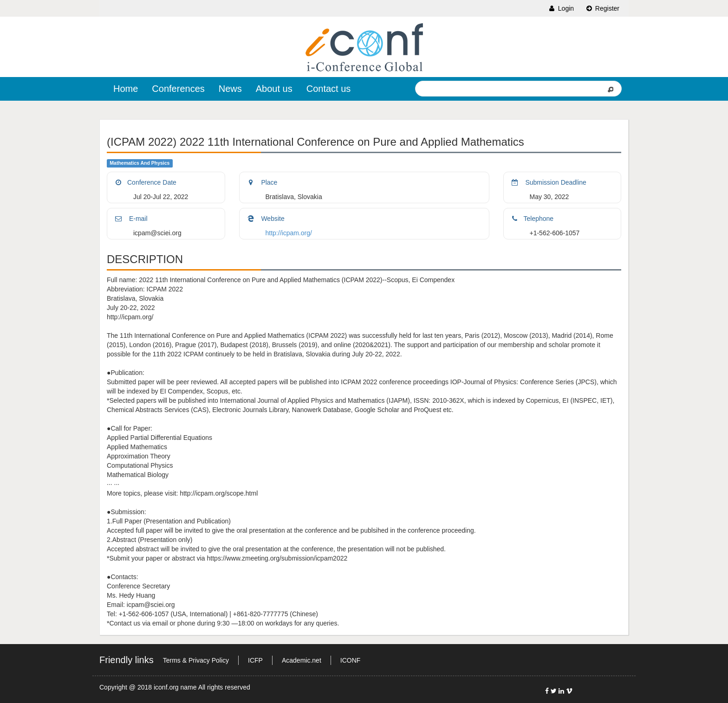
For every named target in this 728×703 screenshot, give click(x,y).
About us (274, 89)
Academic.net (302, 660)
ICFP (255, 660)
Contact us (329, 89)
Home (126, 89)
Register (602, 8)
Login (561, 8)
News (230, 89)
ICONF (351, 660)
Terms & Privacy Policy (196, 660)
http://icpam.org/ (289, 233)
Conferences (178, 89)
